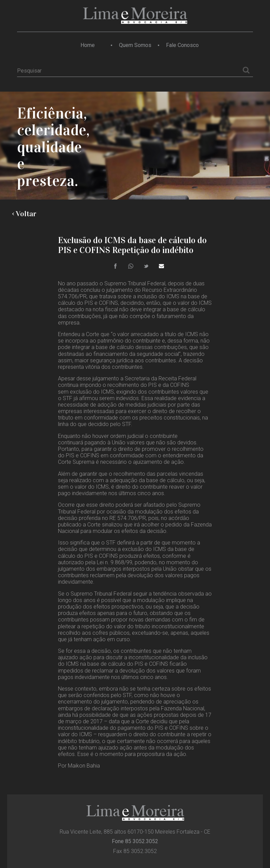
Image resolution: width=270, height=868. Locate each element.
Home (88, 45)
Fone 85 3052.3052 (135, 841)
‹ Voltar (24, 214)
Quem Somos (135, 45)
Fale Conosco (182, 45)
